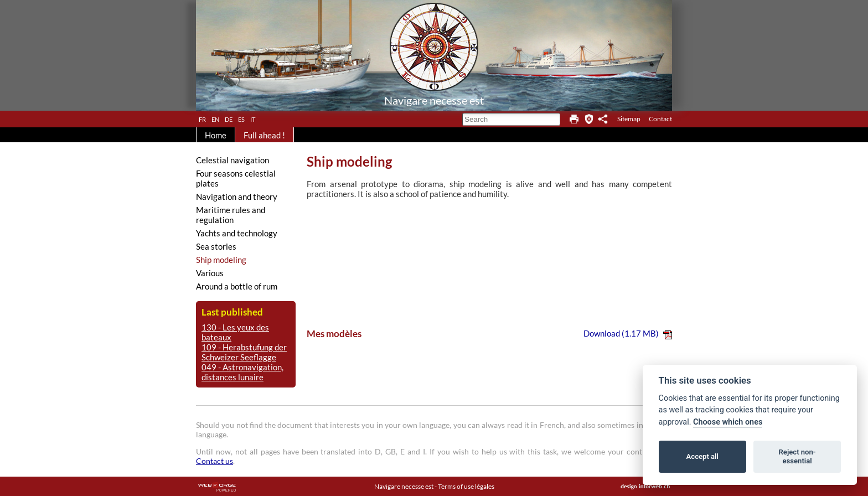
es (241, 118)
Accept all (702, 456)
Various (210, 273)
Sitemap (629, 119)
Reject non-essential (797, 456)
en (215, 118)
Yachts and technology (237, 233)
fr (202, 118)
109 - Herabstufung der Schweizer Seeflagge (244, 352)
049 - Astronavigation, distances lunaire (242, 372)
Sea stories (216, 246)
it (253, 118)
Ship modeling (221, 260)
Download (628, 333)
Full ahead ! (264, 135)
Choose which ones (728, 422)
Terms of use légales (466, 486)
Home (216, 135)
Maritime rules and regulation (231, 215)
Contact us (215, 461)
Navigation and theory (237, 197)
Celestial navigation (232, 160)
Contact (660, 119)
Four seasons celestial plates (236, 178)
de (229, 118)
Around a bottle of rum (237, 286)
